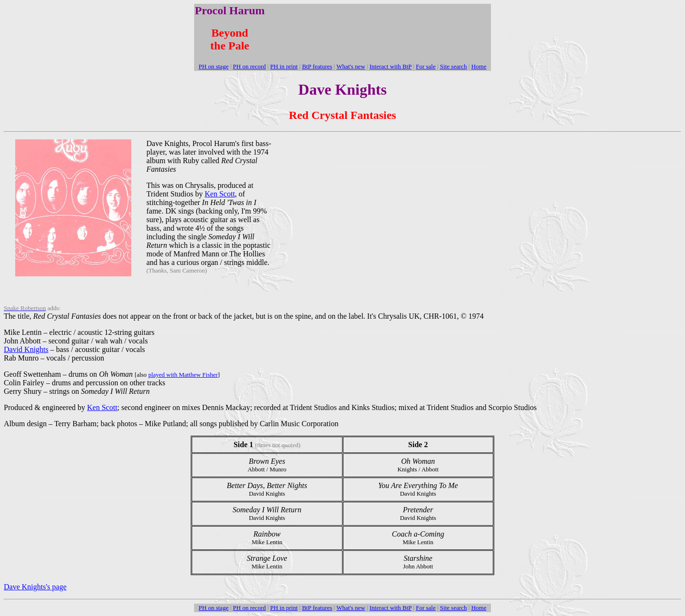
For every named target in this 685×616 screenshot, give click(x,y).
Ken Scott (220, 194)
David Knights (26, 349)
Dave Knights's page (35, 587)
